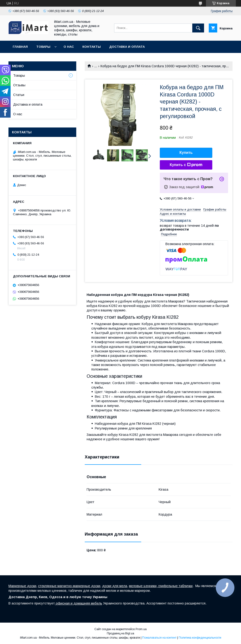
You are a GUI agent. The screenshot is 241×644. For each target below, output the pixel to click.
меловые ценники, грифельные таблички (161, 586)
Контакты (92, 47)
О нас (69, 47)
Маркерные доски (22, 586)
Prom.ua (141, 629)
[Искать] (198, 28)
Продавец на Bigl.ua (120, 633)
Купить (186, 153)
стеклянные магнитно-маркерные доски (69, 586)
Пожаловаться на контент (159, 638)
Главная (20, 47)
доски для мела (115, 586)
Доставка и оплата (127, 47)
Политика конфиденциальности (200, 638)
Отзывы (19, 85)
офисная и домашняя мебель (78, 603)
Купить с (186, 165)
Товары (43, 47)
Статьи (19, 95)
